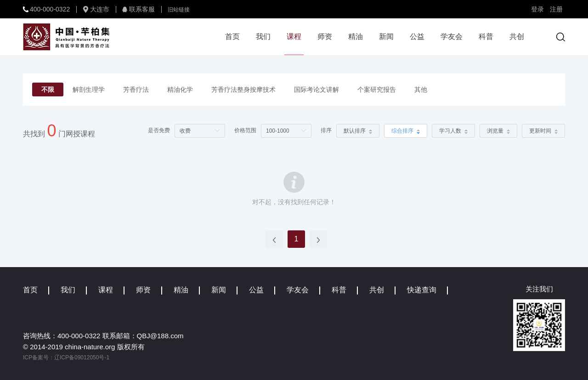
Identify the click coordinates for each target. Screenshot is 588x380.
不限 (48, 89)
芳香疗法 (136, 89)
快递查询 (422, 290)
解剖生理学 (89, 89)
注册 (556, 9)
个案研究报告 (377, 89)
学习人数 (453, 131)
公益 (417, 36)
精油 (356, 36)
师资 (325, 36)
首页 (232, 36)
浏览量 (498, 131)
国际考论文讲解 (317, 89)
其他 (421, 89)
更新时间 (543, 131)
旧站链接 (179, 10)
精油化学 (180, 89)
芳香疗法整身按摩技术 (243, 89)
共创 (517, 36)
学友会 (452, 36)
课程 (294, 36)
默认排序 (358, 131)
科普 (486, 36)
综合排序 (406, 131)
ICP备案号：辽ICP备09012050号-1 (66, 358)
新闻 (386, 36)
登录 (537, 9)
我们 (263, 36)
